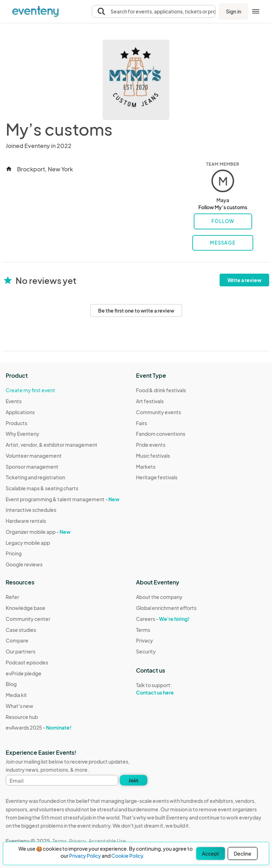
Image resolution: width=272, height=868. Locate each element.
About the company (159, 597)
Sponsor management (32, 467)
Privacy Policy (85, 856)
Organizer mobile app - (38, 532)
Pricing (14, 553)
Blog (11, 684)
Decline (243, 853)
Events (14, 401)
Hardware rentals (26, 521)
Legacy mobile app (28, 543)
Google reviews (24, 564)
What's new (19, 706)
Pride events (151, 445)
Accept (211, 853)
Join (133, 780)
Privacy (144, 640)
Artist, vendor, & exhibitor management (52, 445)
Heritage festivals (157, 477)
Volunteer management (34, 456)
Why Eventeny (22, 434)
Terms (143, 630)
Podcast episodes (27, 662)
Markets (146, 467)
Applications (20, 412)
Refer (12, 597)
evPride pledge (24, 673)
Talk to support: (166, 689)
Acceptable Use (107, 841)
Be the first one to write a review (136, 310)
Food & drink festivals (161, 390)
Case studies (21, 630)
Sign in (234, 11)
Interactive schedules (31, 510)
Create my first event (30, 390)
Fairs (141, 423)
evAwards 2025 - (39, 727)
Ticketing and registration (35, 477)
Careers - (163, 619)
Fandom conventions (161, 434)
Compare (17, 640)
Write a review (244, 280)
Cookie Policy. (128, 856)
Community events (158, 412)
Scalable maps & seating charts (42, 488)
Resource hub (22, 717)
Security (146, 651)
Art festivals (150, 401)
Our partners (21, 651)
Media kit (16, 695)
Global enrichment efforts (166, 608)
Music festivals (153, 456)
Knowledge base (25, 608)
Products (16, 423)
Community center (28, 619)
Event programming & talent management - (63, 499)
